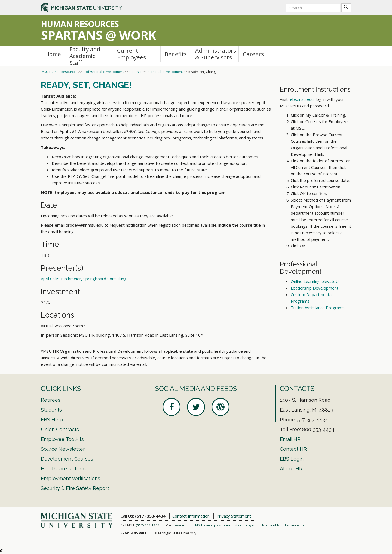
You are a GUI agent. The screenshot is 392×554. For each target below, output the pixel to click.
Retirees (51, 400)
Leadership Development (315, 288)
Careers (253, 54)
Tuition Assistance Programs (318, 308)
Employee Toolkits (62, 439)
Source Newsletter (63, 449)
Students (51, 410)
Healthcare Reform (63, 469)
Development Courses (67, 459)
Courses (136, 72)
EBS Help (52, 420)
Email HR (290, 439)
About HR (291, 469)
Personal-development (165, 72)
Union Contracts (60, 429)
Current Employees (131, 54)
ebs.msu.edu (302, 99)
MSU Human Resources (59, 72)
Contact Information (191, 516)
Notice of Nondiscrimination (284, 525)
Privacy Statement (234, 516)
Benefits (176, 54)
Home (53, 54)
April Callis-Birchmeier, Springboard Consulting (84, 279)
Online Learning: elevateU (315, 281)
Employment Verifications (71, 478)
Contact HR (293, 449)
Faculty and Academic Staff (85, 56)
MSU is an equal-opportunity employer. (225, 525)
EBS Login (292, 459)
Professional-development (103, 72)
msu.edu (181, 525)
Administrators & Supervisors (216, 54)
